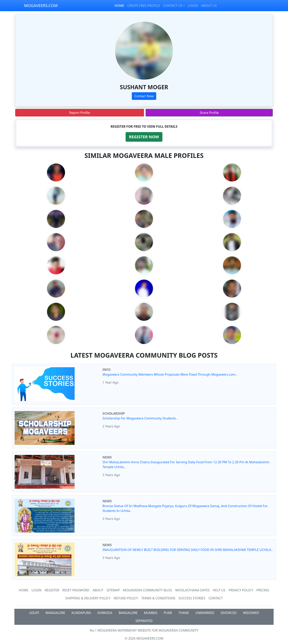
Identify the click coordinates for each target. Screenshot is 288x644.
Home (24, 590)
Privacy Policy (241, 590)
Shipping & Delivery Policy (88, 598)
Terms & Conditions (158, 598)
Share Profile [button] (209, 113)
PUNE (168, 613)
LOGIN (193, 6)
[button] (144, 137)
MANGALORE (55, 613)
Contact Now (144, 96)
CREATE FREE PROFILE (143, 6)
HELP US (219, 590)
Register (52, 590)
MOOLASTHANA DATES (192, 590)
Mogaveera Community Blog (147, 590)
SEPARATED (144, 621)
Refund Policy (126, 598)
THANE (184, 613)
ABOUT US (209, 6)
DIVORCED (229, 613)
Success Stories (192, 598)
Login (37, 590)
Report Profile (79, 113)
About (98, 590)
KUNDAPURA (81, 613)
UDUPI (34, 613)
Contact (216, 598)
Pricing (263, 590)
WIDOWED (251, 613)
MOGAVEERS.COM (41, 6)
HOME (119, 6)
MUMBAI (151, 613)
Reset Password (76, 590)
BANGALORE (128, 613)
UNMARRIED (205, 613)
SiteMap (113, 590)
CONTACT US (173, 6)
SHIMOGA (105, 613)
